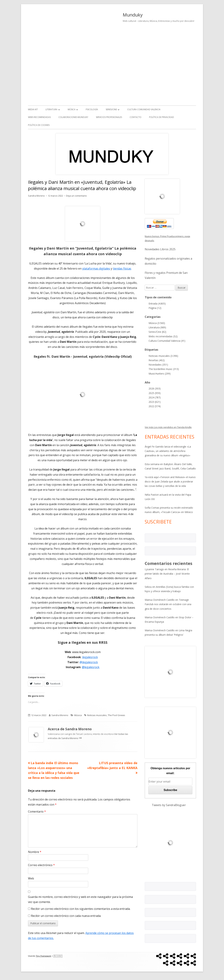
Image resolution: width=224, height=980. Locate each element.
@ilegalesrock (89, 662)
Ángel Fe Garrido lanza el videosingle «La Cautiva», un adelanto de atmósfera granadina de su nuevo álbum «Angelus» (168, 451)
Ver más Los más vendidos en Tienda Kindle (168, 427)
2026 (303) (155, 388)
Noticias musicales (97, 715)
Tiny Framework (43, 956)
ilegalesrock (90, 657)
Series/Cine (111, 109)
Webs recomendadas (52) (163, 336)
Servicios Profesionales (109, 117)
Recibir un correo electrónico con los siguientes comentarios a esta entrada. (81, 909)
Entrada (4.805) (157, 304)
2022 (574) (155, 406)
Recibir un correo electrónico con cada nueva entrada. (66, 916)
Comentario (37, 812)
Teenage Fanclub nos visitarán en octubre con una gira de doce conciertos (168, 604)
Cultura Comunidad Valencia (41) (167, 341)
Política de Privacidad (162, 117)
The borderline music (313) (164, 369)
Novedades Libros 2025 (160, 249)
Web (31, 878)
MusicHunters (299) (160, 374)
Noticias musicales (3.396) (163, 356)
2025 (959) (155, 393)
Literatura (51, 109)
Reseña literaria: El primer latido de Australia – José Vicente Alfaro (167, 574)
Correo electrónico (41, 865)
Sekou (148, 587)
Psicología (92, 109)
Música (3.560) (157, 323)
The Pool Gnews (116, 715)
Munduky (133, 15)
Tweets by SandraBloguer (169, 805)
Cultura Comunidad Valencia (144, 109)
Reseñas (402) (157, 360)
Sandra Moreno (36, 196)
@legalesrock (91, 667)
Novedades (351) (158, 365)
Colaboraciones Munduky (73, 117)
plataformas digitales (96, 269)
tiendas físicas (122, 269)
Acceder (58, 956)
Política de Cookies (39, 125)
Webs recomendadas (39, 117)
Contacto (136, 117)
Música (72, 109)
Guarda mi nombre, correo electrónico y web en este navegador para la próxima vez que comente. (80, 899)
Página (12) (155, 308)
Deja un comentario (76, 196)
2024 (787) (155, 397)
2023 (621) (155, 402)
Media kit (33, 109)
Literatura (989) (157, 327)
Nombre (35, 852)
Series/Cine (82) (157, 332)
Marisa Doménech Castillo (160, 600)
